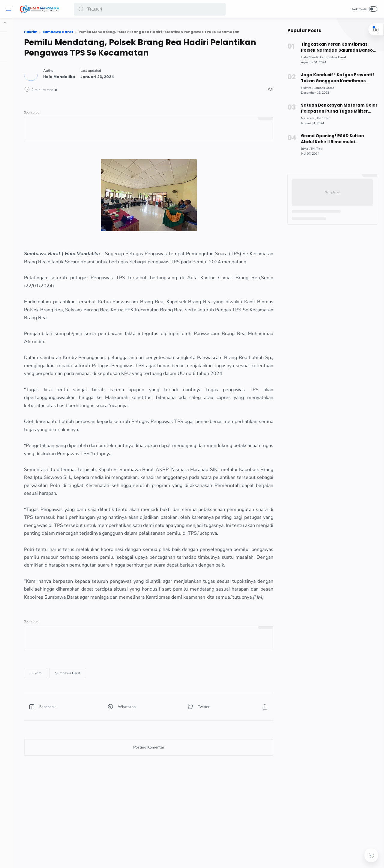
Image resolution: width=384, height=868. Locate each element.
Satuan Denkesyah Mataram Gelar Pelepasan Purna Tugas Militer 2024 (336, 108)
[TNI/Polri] (320, 118)
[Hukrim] (91, 726)
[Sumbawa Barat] (123, 726)
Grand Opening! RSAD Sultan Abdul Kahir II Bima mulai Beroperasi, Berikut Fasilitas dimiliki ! (337, 139)
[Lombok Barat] (334, 57)
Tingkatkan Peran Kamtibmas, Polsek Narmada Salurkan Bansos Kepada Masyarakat (335, 47)
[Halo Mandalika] (310, 57)
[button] (82, 9)
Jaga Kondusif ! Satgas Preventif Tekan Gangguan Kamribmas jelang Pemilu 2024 (335, 78)
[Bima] (303, 149)
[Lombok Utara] (321, 88)
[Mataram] (306, 118)
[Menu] (10, 9)
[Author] (115, 74)
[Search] (150, 9)
